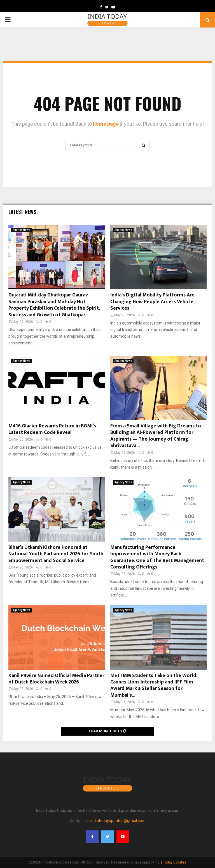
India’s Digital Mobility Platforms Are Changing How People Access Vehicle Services (152, 302)
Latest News (22, 212)
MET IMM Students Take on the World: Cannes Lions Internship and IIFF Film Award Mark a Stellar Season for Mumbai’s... (154, 685)
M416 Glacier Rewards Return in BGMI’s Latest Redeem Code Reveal (52, 429)
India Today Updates (170, 862)
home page (106, 124)
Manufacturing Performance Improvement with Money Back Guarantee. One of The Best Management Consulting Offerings (157, 557)
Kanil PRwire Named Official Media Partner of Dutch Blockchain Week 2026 (56, 679)
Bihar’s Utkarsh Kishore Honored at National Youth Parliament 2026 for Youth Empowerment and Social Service (56, 554)
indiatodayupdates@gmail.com (118, 821)
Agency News (21, 230)
